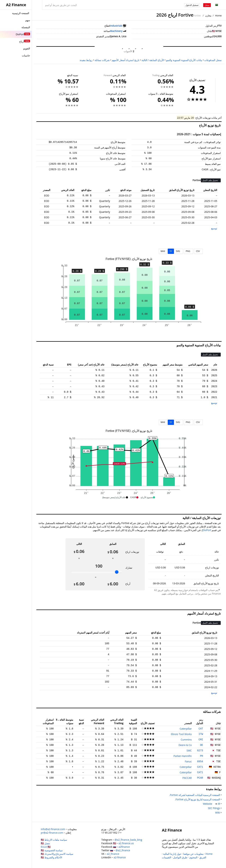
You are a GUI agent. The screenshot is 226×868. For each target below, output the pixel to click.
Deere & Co (185, 745)
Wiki (217, 813)
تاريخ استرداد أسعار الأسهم (126, 60)
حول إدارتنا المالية (172, 854)
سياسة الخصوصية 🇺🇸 (52, 850)
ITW (201, 734)
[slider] (117, 572)
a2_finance (113, 854)
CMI (201, 740)
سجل (207, 5)
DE (202, 745)
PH (202, 756)
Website (208, 804)
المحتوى (193, 857)
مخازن (208, 16)
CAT (201, 729)
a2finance (124, 847)
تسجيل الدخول (192, 5)
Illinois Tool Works (181, 734)
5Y (171, 251)
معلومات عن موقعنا (193, 854)
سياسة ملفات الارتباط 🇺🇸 (54, 840)
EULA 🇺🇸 (46, 847)
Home (218, 16)
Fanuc (188, 761)
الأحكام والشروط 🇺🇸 (51, 857)
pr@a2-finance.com (52, 833)
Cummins (186, 740)
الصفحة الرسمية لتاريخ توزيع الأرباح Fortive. (197, 799)
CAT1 (200, 767)
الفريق (203, 857)
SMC (189, 750)
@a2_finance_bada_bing (128, 840)
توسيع (214, 228)
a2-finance (120, 857)
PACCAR (187, 778)
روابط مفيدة (86, 60)
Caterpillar (186, 729)
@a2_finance (123, 850)
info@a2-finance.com (53, 829)
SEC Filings (213, 808)
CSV (198, 251)
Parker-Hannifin (183, 756)
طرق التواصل (180, 857)
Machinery (116, 31)
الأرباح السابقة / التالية (153, 60)
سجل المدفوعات (213, 60)
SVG (178, 251)
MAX (163, 251)
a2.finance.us (126, 843)
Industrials (116, 26)
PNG (188, 251)
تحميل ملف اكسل (210, 180)
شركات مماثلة (102, 60)
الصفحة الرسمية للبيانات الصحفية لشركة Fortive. (194, 795)
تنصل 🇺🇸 (45, 843)
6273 (200, 751)
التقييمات (166, 857)
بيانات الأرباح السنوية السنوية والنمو (184, 60)
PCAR (200, 778)
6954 (200, 762)
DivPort (207, 530)
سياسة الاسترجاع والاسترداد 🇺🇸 (57, 854)
